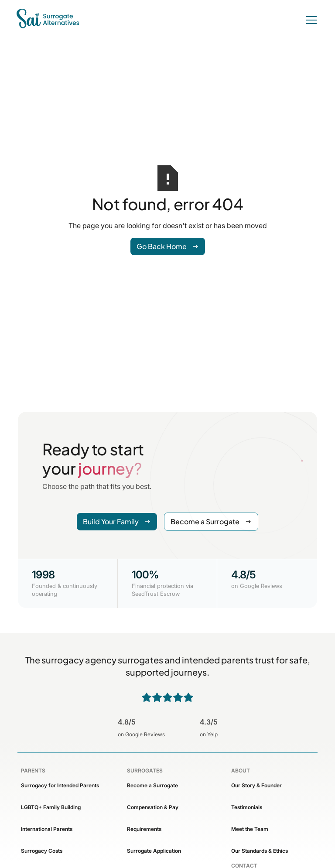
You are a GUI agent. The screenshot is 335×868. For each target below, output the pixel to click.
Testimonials (247, 807)
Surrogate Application (154, 851)
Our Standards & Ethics (260, 851)
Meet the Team (250, 829)
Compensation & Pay (153, 807)
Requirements (144, 829)
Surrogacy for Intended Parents (60, 785)
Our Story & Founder (256, 785)
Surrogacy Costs (42, 851)
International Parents (47, 829)
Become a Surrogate (152, 785)
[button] (310, 20)
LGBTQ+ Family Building (51, 807)
